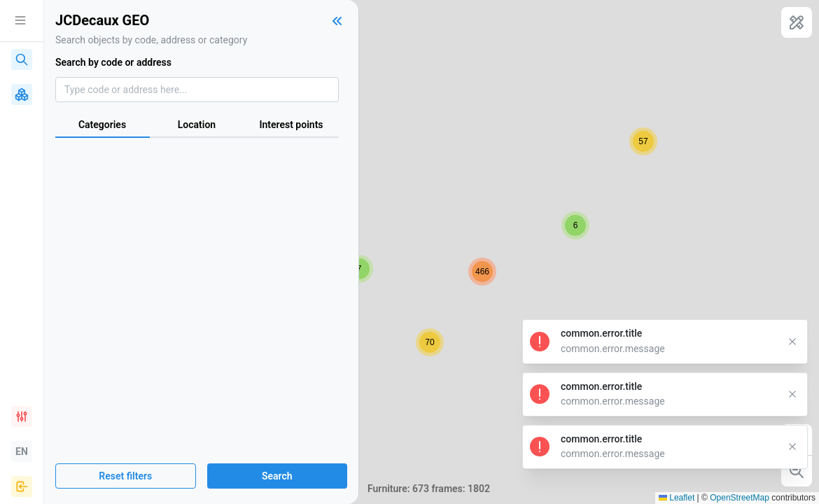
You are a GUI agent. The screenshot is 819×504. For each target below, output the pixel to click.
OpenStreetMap (740, 498)
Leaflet (677, 498)
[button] (359, 269)
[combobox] (197, 90)
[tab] (103, 125)
